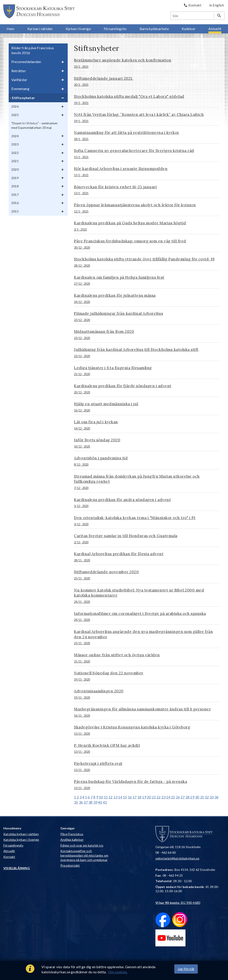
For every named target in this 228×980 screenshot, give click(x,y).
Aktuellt (9, 851)
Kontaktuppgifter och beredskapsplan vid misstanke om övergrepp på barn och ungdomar (84, 855)
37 (85, 802)
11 (106, 797)
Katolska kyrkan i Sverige (21, 840)
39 (95, 802)
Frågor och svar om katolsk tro (82, 845)
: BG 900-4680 (178, 903)
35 (76, 802)
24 (168, 797)
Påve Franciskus (72, 834)
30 (197, 797)
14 (120, 797)
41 (105, 802)
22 (159, 797)
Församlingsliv (13, 845)
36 (81, 802)
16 (130, 797)
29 (192, 797)
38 (90, 802)
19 (144, 797)
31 (202, 797)
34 (216, 797)
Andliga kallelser (72, 840)
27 (183, 797)
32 (207, 797)
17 (134, 797)
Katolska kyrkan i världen (21, 834)
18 (139, 797)
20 (149, 797)
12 (110, 797)
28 (187, 797)
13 (115, 797)
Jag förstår (186, 969)
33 (212, 797)
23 (163, 797)
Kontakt (9, 857)
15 (125, 797)
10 (101, 797)
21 (154, 797)
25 (173, 797)
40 (100, 802)
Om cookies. (118, 972)
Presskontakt (70, 865)
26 (178, 797)
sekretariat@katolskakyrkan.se (177, 858)
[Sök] (192, 16)
